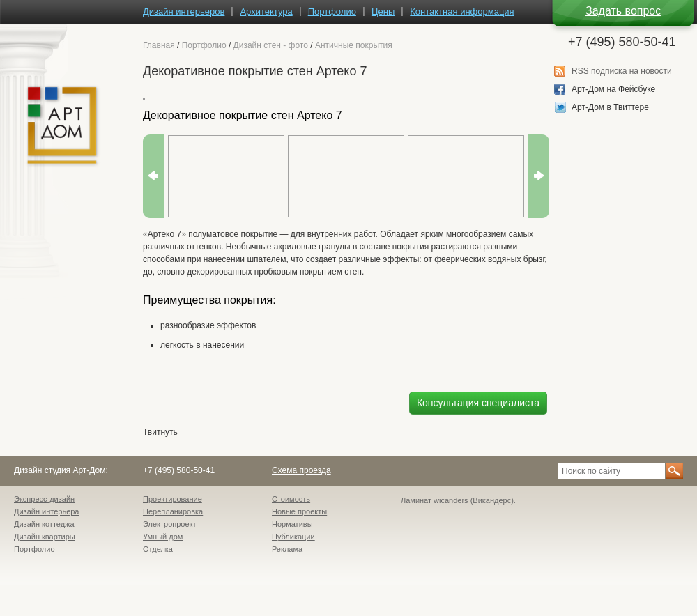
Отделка (158, 549)
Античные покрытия (354, 45)
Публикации (293, 537)
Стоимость (291, 499)
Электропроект (170, 524)
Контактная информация (462, 11)
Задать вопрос (623, 11)
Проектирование (173, 499)
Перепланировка (173, 511)
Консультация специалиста (478, 403)
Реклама (287, 549)
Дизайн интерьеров (184, 11)
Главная (159, 45)
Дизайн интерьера (46, 511)
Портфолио (204, 45)
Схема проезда (301, 470)
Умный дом (163, 537)
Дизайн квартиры (45, 537)
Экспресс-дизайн (44, 499)
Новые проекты (299, 511)
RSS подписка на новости (622, 71)
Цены (383, 11)
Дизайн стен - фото (271, 45)
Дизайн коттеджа (44, 524)
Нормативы (292, 524)
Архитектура (266, 11)
